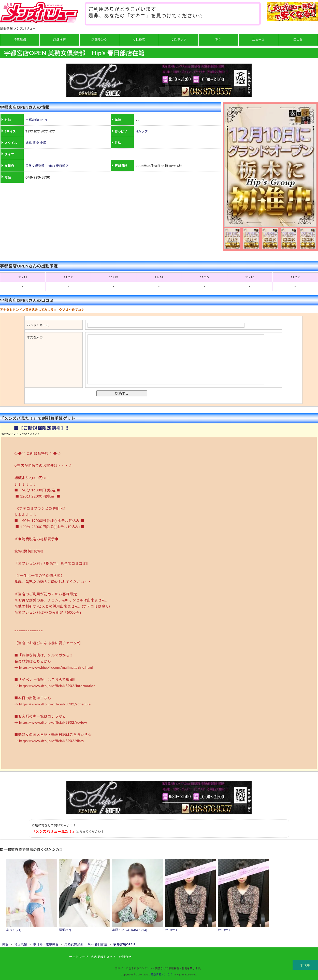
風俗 (5, 944)
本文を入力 (35, 337)
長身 (36, 143)
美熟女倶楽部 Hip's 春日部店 (47, 166)
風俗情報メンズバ (161, 974)
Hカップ (142, 131)
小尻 (43, 143)
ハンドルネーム (38, 325)
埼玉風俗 (21, 944)
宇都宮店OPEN (36, 120)
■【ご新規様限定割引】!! (41, 428)
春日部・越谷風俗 (46, 944)
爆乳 (29, 143)
